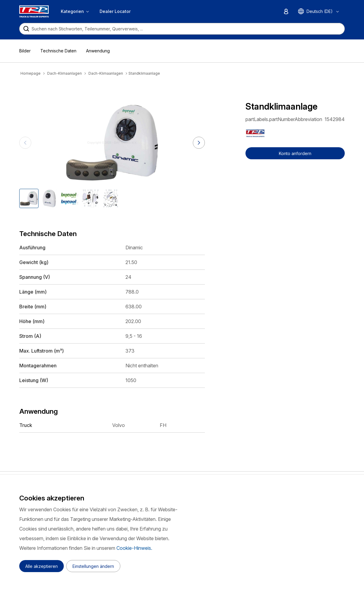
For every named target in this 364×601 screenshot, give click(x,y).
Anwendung (98, 51)
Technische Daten (58, 51)
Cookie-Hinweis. (134, 548)
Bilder (25, 51)
